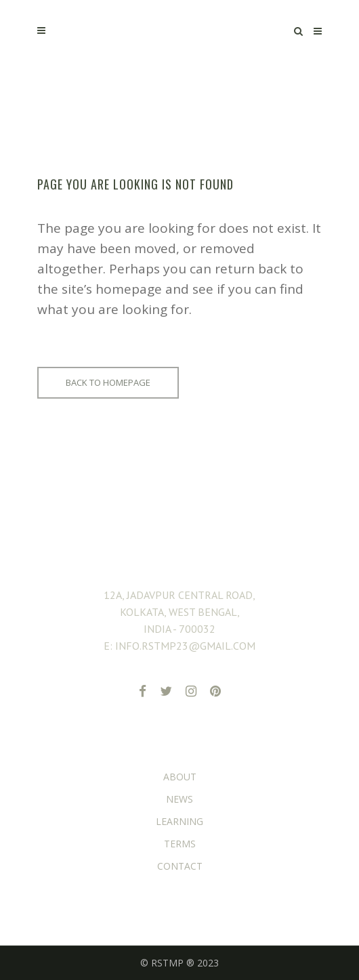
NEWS (179, 799)
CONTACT (180, 866)
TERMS (180, 844)
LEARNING (179, 821)
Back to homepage (108, 382)
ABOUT (180, 777)
